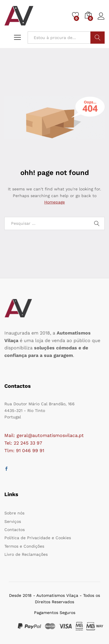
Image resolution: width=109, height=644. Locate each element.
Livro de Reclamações (26, 554)
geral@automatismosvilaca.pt (50, 435)
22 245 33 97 (28, 443)
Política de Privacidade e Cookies (38, 538)
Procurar (98, 38)
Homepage (54, 202)
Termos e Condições (24, 546)
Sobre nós (14, 513)
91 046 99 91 (30, 451)
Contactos (15, 530)
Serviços (13, 521)
